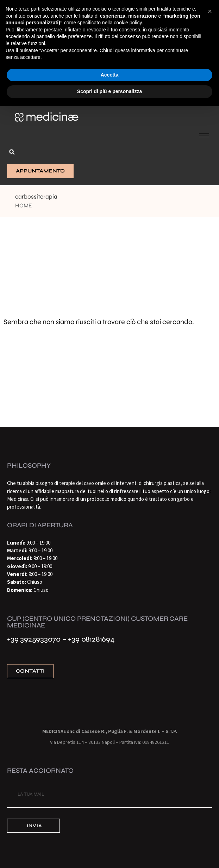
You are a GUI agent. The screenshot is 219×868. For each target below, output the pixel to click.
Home (24, 205)
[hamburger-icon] (204, 135)
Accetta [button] (110, 75)
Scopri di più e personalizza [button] (109, 91)
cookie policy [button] (128, 23)
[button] (12, 152)
